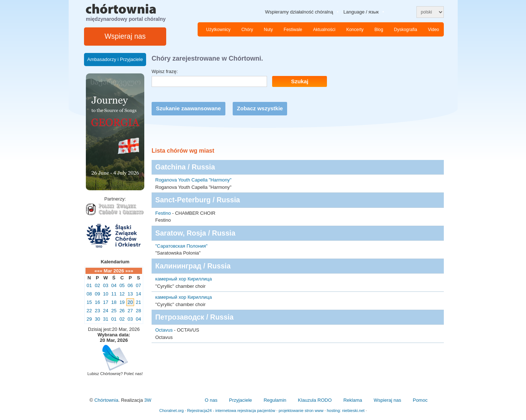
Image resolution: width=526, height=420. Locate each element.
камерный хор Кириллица (184, 279)
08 (89, 294)
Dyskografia (406, 30)
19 (122, 302)
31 (106, 319)
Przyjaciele (241, 400)
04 (114, 285)
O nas (211, 400)
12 (122, 294)
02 (97, 285)
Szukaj (300, 81)
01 (89, 285)
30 (97, 319)
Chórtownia (106, 400)
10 (106, 294)
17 (106, 302)
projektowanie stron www (301, 411)
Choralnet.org (171, 411)
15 (89, 302)
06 (130, 285)
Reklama (353, 400)
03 (106, 285)
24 (106, 311)
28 (138, 311)
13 (130, 294)
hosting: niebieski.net (346, 411)
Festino (163, 213)
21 (138, 302)
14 (138, 294)
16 (97, 302)
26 (122, 311)
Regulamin (275, 400)
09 (97, 294)
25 (114, 311)
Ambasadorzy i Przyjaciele (115, 59)
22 (89, 311)
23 (97, 311)
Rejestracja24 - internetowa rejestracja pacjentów (231, 411)
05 (122, 285)
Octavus (164, 330)
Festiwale (293, 30)
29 (89, 319)
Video (434, 30)
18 (114, 302)
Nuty (268, 30)
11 (114, 294)
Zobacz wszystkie (260, 108)
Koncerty (355, 30)
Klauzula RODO (315, 400)
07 (138, 285)
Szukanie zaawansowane (188, 108)
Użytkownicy (218, 30)
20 (130, 302)
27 (130, 311)
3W (148, 400)
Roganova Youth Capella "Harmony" (193, 180)
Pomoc (420, 400)
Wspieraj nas (125, 36)
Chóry (247, 30)
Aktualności (324, 30)
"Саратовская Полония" (181, 246)
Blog (379, 30)
